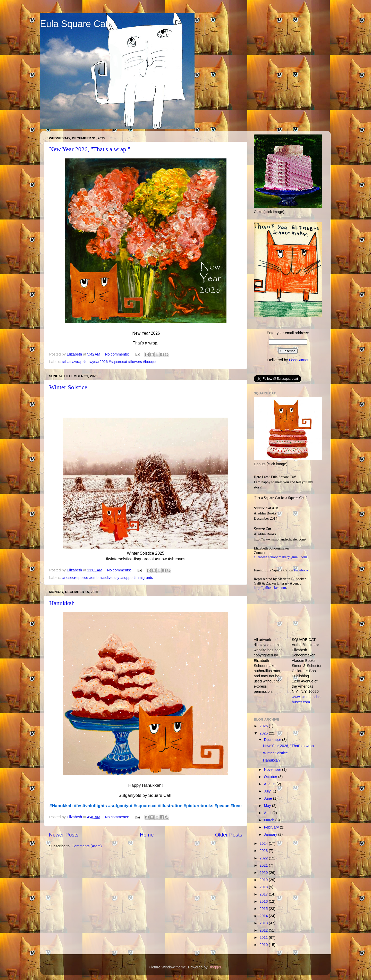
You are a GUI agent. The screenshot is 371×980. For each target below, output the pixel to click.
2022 (264, 858)
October (271, 777)
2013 (264, 923)
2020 (264, 873)
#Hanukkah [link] (61, 806)
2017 (264, 894)
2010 (264, 945)
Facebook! (302, 570)
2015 (264, 909)
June (269, 798)
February (272, 827)
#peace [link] (222, 806)
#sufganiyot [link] (120, 806)
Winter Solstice (68, 387)
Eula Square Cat (74, 24)
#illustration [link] (170, 806)
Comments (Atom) (87, 846)
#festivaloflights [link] (90, 806)
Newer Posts (64, 835)
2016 (264, 901)
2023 (264, 851)
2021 (264, 865)
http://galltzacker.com (270, 588)
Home (147, 835)
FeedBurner (299, 360)
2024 (264, 843)
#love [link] (236, 806)
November (273, 770)
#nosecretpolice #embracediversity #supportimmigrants (107, 578)
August (270, 784)
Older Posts (229, 835)
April (268, 813)
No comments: (117, 354)
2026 (264, 726)
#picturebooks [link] (199, 806)
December (273, 740)
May (268, 806)
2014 (264, 916)
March (270, 820)
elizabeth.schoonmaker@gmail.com (280, 557)
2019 (264, 880)
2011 (264, 937)
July (268, 791)
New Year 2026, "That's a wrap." (90, 149)
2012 (264, 930)
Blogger (215, 967)
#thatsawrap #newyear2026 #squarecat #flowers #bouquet (110, 362)
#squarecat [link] (145, 806)
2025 (264, 733)
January (271, 834)
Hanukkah (62, 603)
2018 (264, 887)
